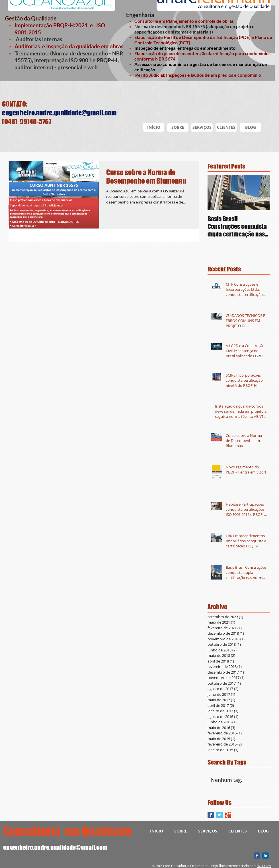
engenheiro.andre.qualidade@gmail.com (59, 113)
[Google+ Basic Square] (228, 815)
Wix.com (264, 866)
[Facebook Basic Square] (211, 815)
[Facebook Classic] (257, 856)
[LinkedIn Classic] (265, 856)
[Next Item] (261, 193)
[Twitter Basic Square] (219, 815)
